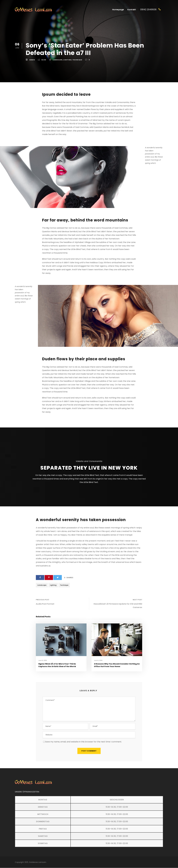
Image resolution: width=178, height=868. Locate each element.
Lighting (67, 60)
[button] (89, 822)
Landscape (58, 60)
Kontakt (132, 10)
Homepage (118, 10)
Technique (77, 60)
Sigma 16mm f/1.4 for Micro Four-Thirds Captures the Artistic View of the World (57, 665)
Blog (44, 60)
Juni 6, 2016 (43, 660)
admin (32, 60)
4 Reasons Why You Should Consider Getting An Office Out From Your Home (117, 665)
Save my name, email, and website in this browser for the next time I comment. (83, 742)
